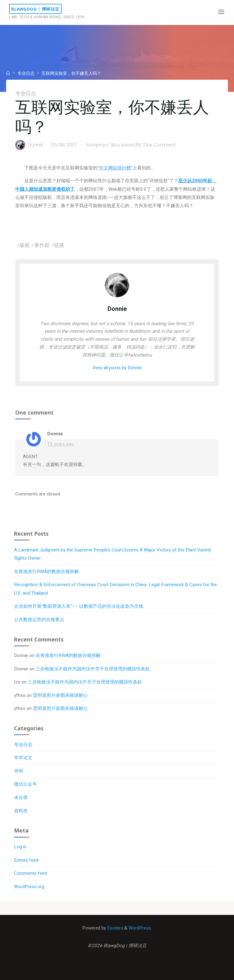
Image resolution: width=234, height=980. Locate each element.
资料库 (21, 811)
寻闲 (19, 771)
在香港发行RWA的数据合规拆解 (46, 572)
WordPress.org (29, 887)
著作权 (42, 245)
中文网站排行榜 (115, 168)
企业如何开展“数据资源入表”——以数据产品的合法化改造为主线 (79, 606)
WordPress (140, 928)
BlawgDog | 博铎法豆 (35, 9)
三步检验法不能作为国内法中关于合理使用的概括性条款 (93, 669)
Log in (20, 847)
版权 (25, 245)
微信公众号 (25, 784)
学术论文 (23, 758)
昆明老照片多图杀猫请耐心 (60, 695)
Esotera (115, 928)
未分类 (21, 798)
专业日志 (26, 73)
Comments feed (30, 873)
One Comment (160, 145)
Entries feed (26, 860)
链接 (59, 245)
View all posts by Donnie (117, 368)
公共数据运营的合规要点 (39, 620)
